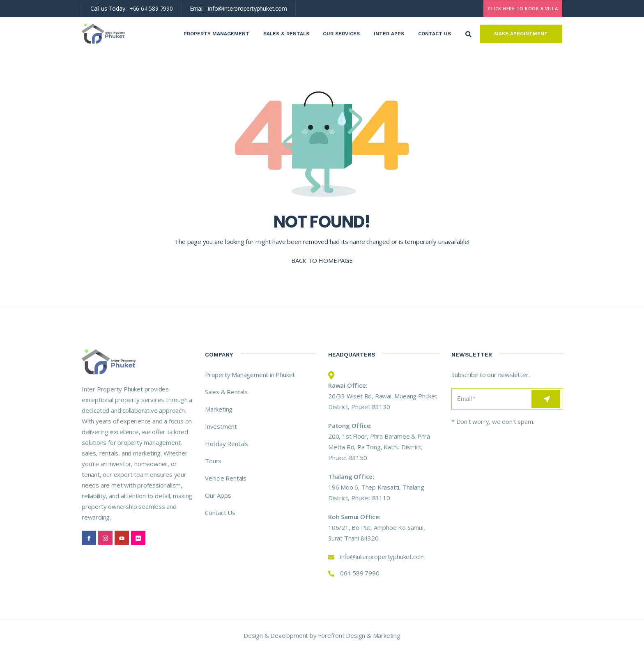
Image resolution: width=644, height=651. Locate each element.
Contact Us (435, 34)
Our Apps (218, 495)
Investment (221, 426)
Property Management (216, 34)
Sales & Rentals (286, 34)
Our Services (341, 34)
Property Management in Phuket (250, 375)
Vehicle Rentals (226, 478)
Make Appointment (521, 34)
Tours (213, 461)
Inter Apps (389, 34)
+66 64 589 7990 (151, 8)
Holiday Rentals (227, 444)
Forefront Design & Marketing (359, 635)
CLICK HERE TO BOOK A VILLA (523, 8)
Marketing (219, 409)
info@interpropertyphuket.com (247, 8)
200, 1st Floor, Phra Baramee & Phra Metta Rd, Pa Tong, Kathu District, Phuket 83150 (379, 447)
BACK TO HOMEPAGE (322, 260)
